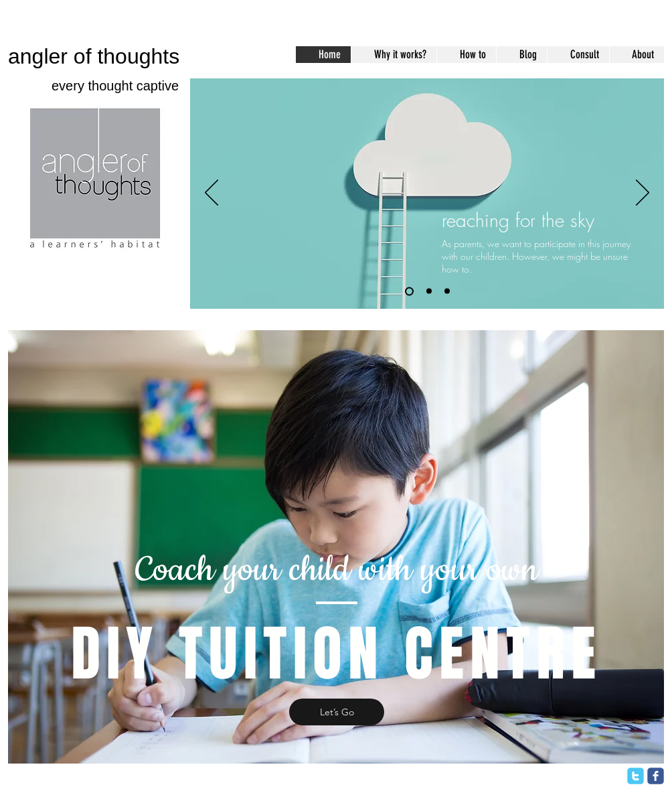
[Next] (643, 194)
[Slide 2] (429, 291)
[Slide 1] (409, 291)
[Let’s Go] (337, 712)
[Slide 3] (447, 291)
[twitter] (636, 776)
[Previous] (212, 194)
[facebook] (656, 776)
